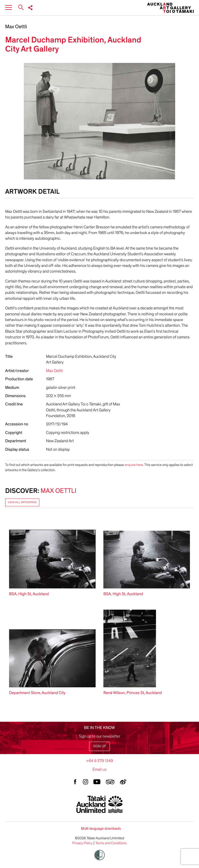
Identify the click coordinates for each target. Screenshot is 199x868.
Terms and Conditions (111, 843)
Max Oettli (16, 27)
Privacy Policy (82, 843)
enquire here (134, 465)
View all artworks (22, 502)
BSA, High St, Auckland (29, 594)
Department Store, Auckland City (37, 693)
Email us (99, 769)
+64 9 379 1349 (99, 761)
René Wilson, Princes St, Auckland (133, 693)
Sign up (99, 746)
